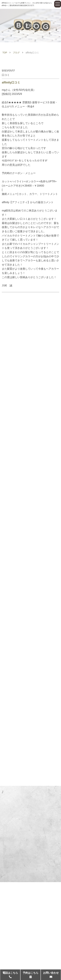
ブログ (16, 53)
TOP (5, 53)
